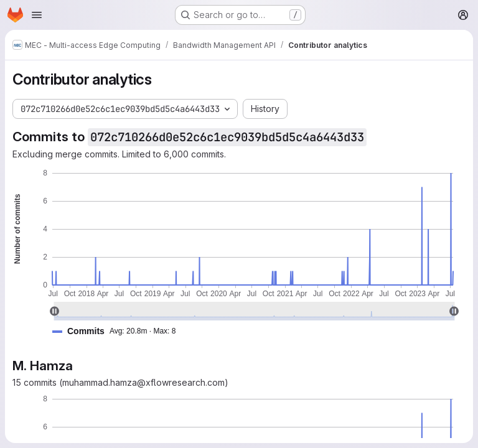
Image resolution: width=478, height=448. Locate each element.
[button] (119, 331)
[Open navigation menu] (37, 15)
